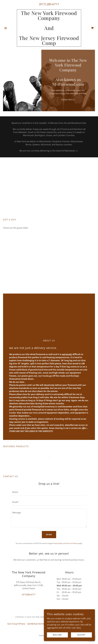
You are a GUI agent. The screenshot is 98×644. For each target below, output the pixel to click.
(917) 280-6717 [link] (49, 4)
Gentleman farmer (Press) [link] (40, 624)
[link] (49, 44)
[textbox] (49, 492)
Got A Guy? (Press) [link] (16, 624)
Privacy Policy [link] (58, 543)
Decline (57, 635)
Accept (81, 635)
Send (49, 535)
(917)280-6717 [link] (29, 595)
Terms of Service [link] (72, 543)
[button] (10, 28)
